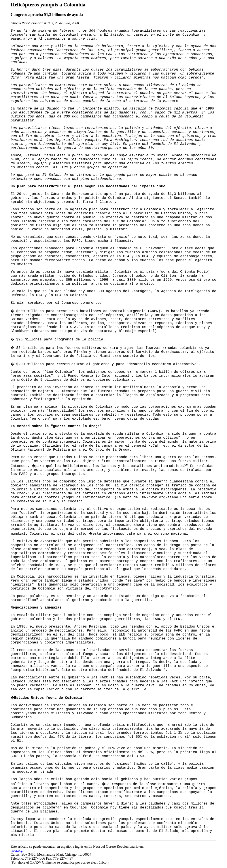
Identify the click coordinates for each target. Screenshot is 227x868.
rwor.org (17, 850)
